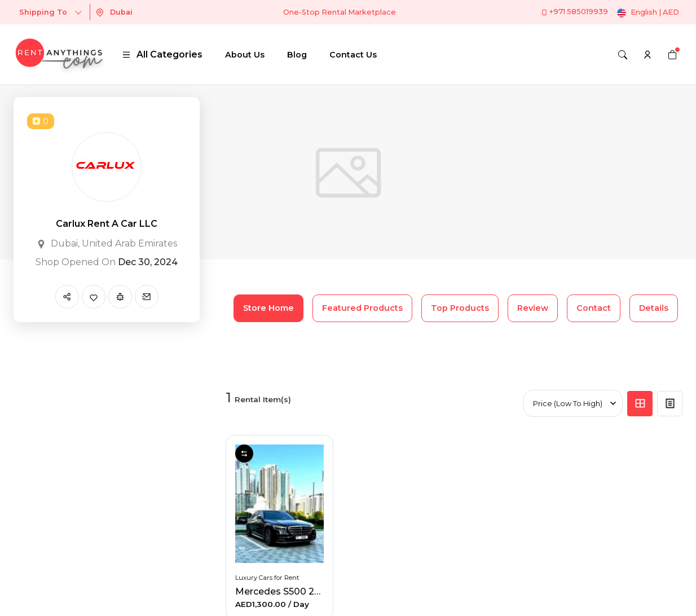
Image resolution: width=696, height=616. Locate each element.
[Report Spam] (120, 297)
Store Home (268, 308)
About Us (245, 55)
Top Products (460, 308)
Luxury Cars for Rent (267, 578)
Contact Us (353, 55)
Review (533, 308)
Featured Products (362, 308)
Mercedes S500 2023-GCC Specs (310, 591)
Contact (594, 308)
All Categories (162, 54)
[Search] (623, 55)
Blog (297, 55)
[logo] (59, 54)
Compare (244, 454)
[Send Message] (147, 297)
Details (654, 308)
